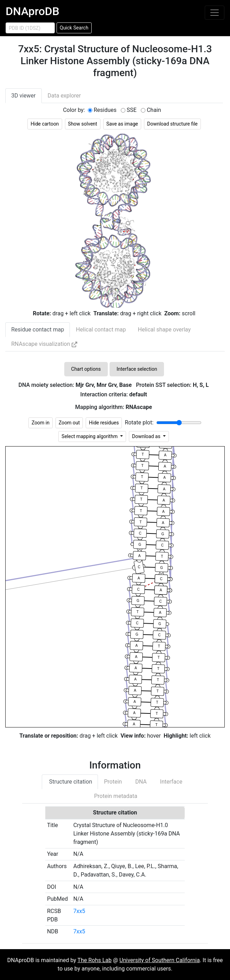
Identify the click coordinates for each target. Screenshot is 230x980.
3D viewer (24, 96)
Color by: (74, 110)
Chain (154, 110)
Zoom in (41, 423)
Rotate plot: (139, 422)
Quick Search (74, 28)
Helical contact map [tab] (101, 330)
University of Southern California (160, 960)
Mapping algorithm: (114, 407)
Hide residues (104, 423)
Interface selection (137, 369)
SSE (132, 110)
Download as (147, 436)
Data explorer (64, 96)
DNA (140, 782)
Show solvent (83, 124)
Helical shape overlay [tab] (164, 330)
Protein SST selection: (172, 385)
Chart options (86, 369)
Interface (171, 782)
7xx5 (79, 911)
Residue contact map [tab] (38, 330)
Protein (113, 782)
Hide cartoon (45, 124)
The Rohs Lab (95, 960)
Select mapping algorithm (90, 436)
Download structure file (172, 124)
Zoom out (69, 423)
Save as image (122, 124)
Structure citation (70, 782)
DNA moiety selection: (75, 385)
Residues (105, 110)
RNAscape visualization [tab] (44, 344)
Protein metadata (115, 796)
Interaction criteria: (113, 394)
